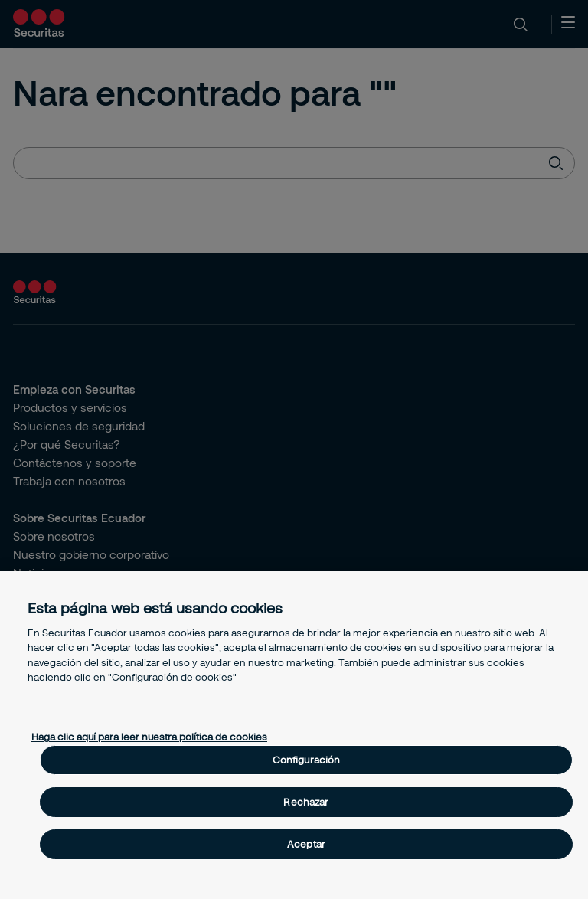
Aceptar (306, 844)
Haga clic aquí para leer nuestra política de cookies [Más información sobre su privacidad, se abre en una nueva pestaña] (149, 737)
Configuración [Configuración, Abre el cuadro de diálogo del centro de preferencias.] (307, 760)
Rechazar (306, 802)
